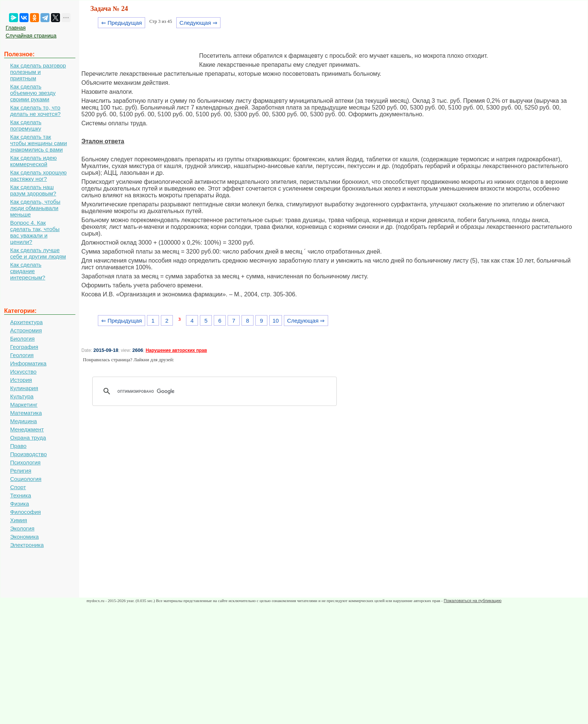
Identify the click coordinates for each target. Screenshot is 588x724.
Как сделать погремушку (26, 125)
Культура (22, 396)
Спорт (18, 487)
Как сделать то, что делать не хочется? (35, 111)
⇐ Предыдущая (122, 23)
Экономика (24, 537)
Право (18, 446)
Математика (26, 413)
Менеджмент (27, 429)
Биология (22, 339)
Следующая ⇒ (199, 23)
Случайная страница (31, 36)
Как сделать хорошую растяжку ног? (38, 176)
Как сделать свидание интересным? (28, 271)
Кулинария (24, 388)
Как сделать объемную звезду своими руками (33, 93)
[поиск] (217, 391)
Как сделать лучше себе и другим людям (38, 253)
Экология (22, 528)
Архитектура (26, 322)
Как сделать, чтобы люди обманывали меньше (35, 208)
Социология (26, 479)
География (24, 347)
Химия (19, 520)
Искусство (23, 372)
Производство (28, 454)
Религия (21, 471)
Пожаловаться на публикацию (472, 601)
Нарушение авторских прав (176, 350)
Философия (25, 512)
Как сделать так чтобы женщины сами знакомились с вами (39, 143)
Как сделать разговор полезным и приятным (38, 72)
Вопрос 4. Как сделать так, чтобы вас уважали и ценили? (35, 232)
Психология (25, 462)
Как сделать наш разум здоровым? (33, 190)
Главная (16, 28)
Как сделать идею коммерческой (33, 161)
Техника (21, 495)
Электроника (27, 545)
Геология (22, 355)
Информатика (28, 363)
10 (276, 321)
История (21, 380)
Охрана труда (28, 438)
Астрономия (26, 330)
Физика (19, 504)
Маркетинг (24, 405)
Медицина (23, 421)
